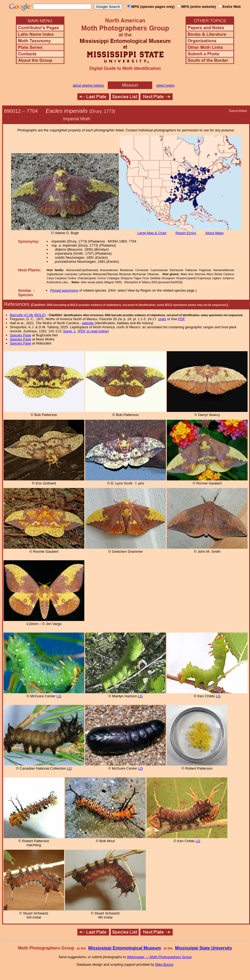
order (162, 319)
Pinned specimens (64, 290)
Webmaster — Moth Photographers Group (159, 957)
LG (59, 696)
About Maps (214, 233)
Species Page (21, 335)
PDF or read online (93, 331)
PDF (182, 319)
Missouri (130, 85)
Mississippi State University (204, 948)
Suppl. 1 (69, 331)
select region (165, 86)
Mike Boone (164, 964)
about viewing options (88, 86)
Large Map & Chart (152, 233)
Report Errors (186, 233)
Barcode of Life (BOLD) (28, 315)
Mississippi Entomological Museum (124, 948)
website (88, 323)
